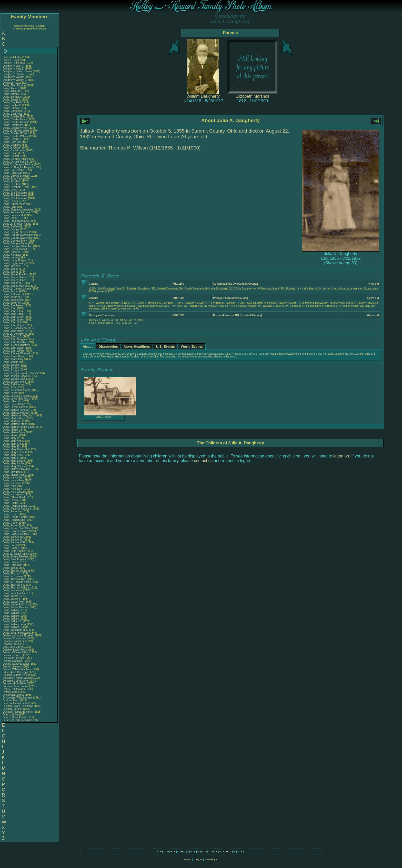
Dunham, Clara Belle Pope (18, 706)
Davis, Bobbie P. (12, 105)
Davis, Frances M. (13, 215)
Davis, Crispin (11, 145)
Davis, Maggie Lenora (15, 410)
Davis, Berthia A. (12, 97)
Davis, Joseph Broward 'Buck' (20, 373)
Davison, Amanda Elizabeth (18, 636)
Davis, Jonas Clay (13, 359)
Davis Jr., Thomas (13, 576)
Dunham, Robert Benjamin (18, 712)
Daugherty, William (14, 77)
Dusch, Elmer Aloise (14, 717)
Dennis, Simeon (12, 667)
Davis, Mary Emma (14, 452)
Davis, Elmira (11, 201)
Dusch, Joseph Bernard (16, 720)
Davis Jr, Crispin (12, 148)
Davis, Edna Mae (13, 173)
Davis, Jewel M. (12, 303)
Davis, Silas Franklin (14, 551)
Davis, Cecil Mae (12, 114)
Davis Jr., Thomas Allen (16, 582)
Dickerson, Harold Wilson (17, 678)
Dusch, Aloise (11, 715)
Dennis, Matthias (13, 661)
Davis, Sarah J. (12, 548)
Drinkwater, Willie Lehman (18, 698)
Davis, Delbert (11, 156)
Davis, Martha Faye (14, 418)
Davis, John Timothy (14, 342)
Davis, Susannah (13, 565)
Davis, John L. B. (13, 337)
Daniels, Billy (11, 60)
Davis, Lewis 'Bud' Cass (16, 399)
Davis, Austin (11, 94)
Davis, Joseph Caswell (16, 376)
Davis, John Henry (13, 325)
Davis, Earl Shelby (13, 170)
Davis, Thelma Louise (15, 571)
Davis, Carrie (11, 108)
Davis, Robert (11, 523)
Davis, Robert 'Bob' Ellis (16, 528)
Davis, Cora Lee (12, 142)
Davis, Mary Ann (12, 441)
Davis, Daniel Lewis (14, 150)
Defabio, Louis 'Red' (15, 650)
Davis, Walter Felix (13, 602)
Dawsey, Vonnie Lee (14, 638)
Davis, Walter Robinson (16, 605)
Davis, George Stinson (16, 232)
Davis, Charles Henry (15, 119)
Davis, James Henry (14, 277)
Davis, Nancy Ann (13, 478)
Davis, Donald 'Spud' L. (16, 162)
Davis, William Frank (14, 624)
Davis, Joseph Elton (14, 379)
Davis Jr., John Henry (15, 328)
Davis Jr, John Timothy (16, 345)
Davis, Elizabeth (12, 181)
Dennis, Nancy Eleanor (16, 664)
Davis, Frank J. (11, 218)
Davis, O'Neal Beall (14, 497)
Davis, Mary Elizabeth (15, 449)
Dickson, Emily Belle (14, 684)
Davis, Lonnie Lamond (16, 407)
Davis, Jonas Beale (14, 356)
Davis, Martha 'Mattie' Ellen (18, 427)
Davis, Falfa (10, 207)
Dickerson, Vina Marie (15, 681)
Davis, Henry (11, 258)
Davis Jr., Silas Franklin (16, 554)
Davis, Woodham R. (14, 630)
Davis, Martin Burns (14, 432)
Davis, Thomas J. (13, 585)
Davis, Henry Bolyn (14, 260)
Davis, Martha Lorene (15, 424)
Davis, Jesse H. (12, 297)
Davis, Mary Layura (14, 461)
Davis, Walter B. (12, 599)
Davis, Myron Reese (14, 475)
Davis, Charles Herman (16, 122)
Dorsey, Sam (11, 692)
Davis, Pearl (10, 503)
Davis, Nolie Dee (12, 489)
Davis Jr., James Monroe (17, 289)
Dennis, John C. (12, 655)
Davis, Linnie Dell (13, 404)
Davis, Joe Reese (13, 306)
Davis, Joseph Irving (14, 382)
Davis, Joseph (11, 365)
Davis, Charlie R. (12, 139)
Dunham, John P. (13, 709)
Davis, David (10, 153)
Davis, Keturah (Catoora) (17, 390)
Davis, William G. (13, 627)
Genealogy (211, 860)
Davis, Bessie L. (12, 100)
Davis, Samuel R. (13, 537)
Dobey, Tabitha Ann (14, 689)
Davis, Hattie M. (12, 252)
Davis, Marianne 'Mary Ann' (19, 416)
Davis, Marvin (11, 435)
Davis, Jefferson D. (14, 294)
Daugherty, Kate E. (14, 69)
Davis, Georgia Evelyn (16, 241)
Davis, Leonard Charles (16, 396)
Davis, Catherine (13, 111)
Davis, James (11, 269)
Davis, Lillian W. (12, 401)
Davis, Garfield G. (13, 227)
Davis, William (11, 610)
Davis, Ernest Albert (14, 204)
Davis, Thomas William (16, 588)
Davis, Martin (11, 430)
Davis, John (10, 308)
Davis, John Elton (13, 311)
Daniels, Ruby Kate (14, 63)
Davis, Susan (11, 562)
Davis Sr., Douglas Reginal (18, 164)
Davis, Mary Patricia (14, 466)
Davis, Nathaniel (13, 483)
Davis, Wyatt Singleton (16, 633)
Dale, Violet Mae (12, 57)
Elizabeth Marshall (252, 96)
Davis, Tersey (11, 568)
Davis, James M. (12, 283)
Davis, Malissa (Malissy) (17, 413)
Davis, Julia (10, 387)
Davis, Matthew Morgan (16, 469)
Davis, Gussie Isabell (15, 249)
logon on (341, 456)
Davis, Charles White (15, 128)
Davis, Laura (10, 393)
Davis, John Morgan (14, 339)
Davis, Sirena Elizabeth (16, 557)
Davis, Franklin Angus (15, 221)
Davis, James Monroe (15, 286)
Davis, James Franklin (15, 275)
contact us (203, 461)
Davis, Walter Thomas (15, 607)
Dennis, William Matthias (17, 669)
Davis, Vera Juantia (14, 593)
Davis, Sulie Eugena (14, 559)
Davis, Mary (10, 438)
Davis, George (11, 229)
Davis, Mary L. (11, 458)
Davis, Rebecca (12, 511)
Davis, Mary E (11, 447)
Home (187, 860)
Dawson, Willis (12, 644)
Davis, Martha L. (12, 421)
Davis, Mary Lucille (14, 463)
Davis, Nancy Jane (13, 480)
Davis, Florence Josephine (18, 210)
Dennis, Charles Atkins (16, 652)
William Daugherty (203, 96)
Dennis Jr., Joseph (14, 658)
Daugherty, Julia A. (13, 66)
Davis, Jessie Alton (14, 300)
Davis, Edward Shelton (16, 176)
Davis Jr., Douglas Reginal (18, 167)
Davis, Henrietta (12, 255)
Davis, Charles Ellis (14, 117)
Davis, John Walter (14, 348)
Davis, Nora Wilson (14, 492)
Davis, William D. (13, 621)
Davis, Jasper (11, 291)
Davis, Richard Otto (14, 520)
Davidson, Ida (11, 83)
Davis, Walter (11, 596)
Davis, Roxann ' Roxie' (16, 531)
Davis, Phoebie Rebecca (17, 509)
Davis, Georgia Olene (15, 243)
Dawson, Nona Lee (14, 641)
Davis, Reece (11, 514)
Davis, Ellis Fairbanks (15, 193)
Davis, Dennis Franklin (16, 159)
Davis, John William (14, 351)
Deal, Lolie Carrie (13, 647)
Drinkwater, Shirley (14, 695)
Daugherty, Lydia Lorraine (17, 71)
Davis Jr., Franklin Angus (17, 224)
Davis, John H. (11, 322)
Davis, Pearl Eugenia (15, 506)
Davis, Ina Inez (11, 266)
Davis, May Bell (12, 472)
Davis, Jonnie (11, 362)
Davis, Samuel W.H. (14, 542)
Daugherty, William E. (15, 80)
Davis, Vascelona (13, 590)
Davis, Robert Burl (13, 526)
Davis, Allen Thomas (14, 86)
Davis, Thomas (12, 573)
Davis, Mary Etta (12, 455)
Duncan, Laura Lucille (15, 703)
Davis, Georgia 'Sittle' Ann (18, 246)
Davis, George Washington (18, 235)
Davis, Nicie (10, 486)
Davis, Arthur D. (12, 91)
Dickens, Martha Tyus (15, 675)
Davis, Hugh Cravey (14, 263)
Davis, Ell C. (10, 190)
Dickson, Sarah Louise (16, 686)
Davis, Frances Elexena (16, 212)
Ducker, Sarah (11, 700)
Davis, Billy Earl (12, 102)
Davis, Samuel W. (13, 540)
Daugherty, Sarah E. (14, 74)
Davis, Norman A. (13, 495)
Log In (198, 860)
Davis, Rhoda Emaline (16, 517)
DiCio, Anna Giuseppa (15, 672)
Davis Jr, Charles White (16, 131)
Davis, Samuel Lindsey (16, 534)
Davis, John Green (13, 317)
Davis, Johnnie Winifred (16, 353)
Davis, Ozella (11, 500)
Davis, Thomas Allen (14, 579)
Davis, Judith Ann (13, 385)
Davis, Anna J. (11, 88)
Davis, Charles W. (13, 125)
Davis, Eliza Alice (13, 179)
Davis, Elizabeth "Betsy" (17, 187)
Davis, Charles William (16, 136)
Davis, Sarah (11, 545)
